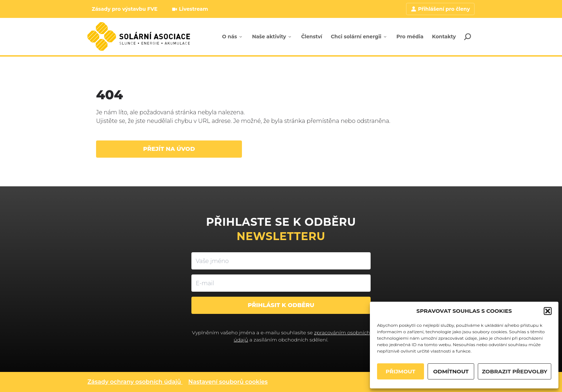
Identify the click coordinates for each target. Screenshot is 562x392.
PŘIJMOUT (401, 371)
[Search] (467, 37)
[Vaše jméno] (281, 261)
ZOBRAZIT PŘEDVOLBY (515, 371)
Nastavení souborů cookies (228, 382)
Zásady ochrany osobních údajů (134, 382)
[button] (548, 311)
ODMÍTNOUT (451, 371)
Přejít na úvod (169, 149)
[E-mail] (281, 283)
